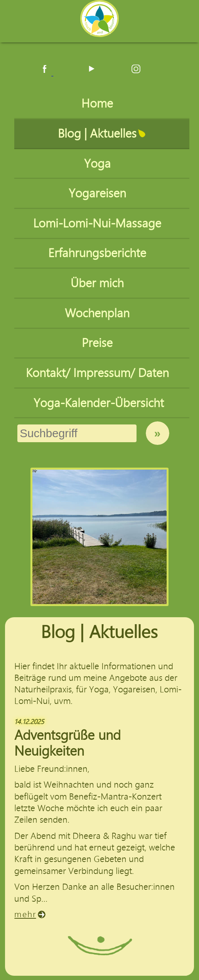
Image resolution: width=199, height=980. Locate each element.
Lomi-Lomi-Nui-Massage (99, 223)
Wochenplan (99, 313)
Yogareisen (99, 193)
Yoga (99, 164)
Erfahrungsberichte (99, 253)
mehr (25, 914)
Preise (99, 343)
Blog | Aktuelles (99, 134)
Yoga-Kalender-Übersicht (99, 403)
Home (99, 104)
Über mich (99, 283)
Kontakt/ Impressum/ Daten (99, 373)
